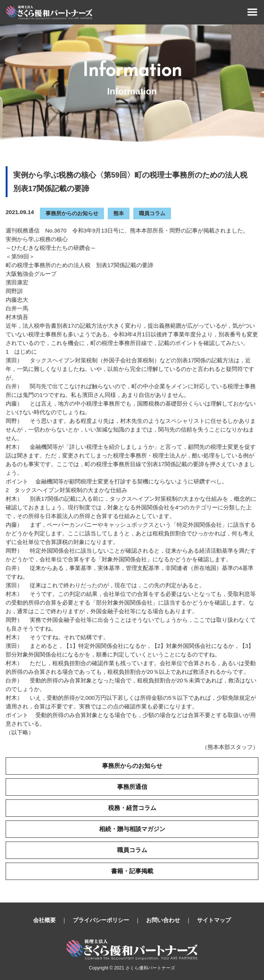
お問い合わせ (163, 920)
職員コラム (152, 213)
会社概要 (44, 920)
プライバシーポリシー (101, 920)
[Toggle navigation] (252, 12)
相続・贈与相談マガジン (132, 829)
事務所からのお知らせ (72, 213)
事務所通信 (132, 787)
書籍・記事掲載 (132, 871)
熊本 (119, 213)
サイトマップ (214, 920)
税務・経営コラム (132, 808)
